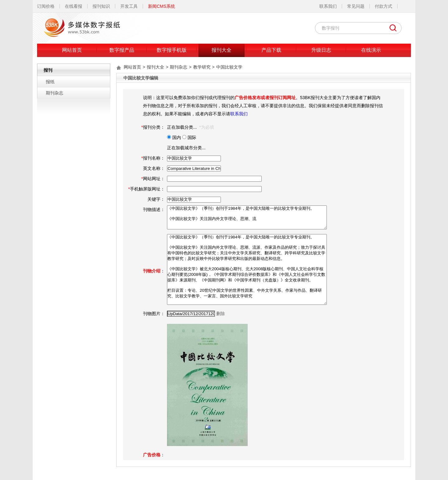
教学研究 (202, 67)
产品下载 (271, 50)
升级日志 (321, 50)
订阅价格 (46, 6)
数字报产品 (122, 50)
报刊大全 (222, 50)
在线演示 (371, 50)
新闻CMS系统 (162, 6)
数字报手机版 (172, 50)
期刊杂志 (55, 93)
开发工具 (129, 6)
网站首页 (72, 50)
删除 (221, 314)
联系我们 (328, 6)
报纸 (50, 82)
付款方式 (384, 6)
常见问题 (356, 6)
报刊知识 (101, 6)
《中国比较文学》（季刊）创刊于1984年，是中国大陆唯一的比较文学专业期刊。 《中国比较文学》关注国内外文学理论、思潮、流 (247, 217)
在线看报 (74, 6)
